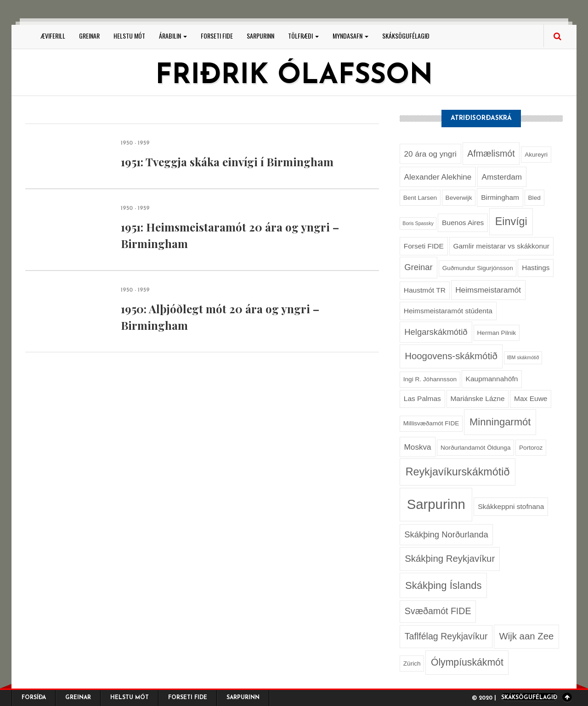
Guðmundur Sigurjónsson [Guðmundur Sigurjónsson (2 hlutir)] (478, 268)
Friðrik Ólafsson (294, 76)
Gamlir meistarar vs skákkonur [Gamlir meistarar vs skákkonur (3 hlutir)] (501, 246)
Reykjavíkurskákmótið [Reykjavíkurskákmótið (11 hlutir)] (458, 472)
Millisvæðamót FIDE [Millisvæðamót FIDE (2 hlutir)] (431, 423)
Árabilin (173, 36)
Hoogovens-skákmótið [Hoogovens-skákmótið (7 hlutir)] (451, 356)
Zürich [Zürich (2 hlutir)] (412, 664)
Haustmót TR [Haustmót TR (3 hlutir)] (425, 290)
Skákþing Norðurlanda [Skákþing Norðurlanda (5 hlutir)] (446, 534)
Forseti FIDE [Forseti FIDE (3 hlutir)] (424, 246)
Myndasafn (351, 36)
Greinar (89, 36)
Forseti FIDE (217, 36)
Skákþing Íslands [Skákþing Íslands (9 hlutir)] (443, 585)
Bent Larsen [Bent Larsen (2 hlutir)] (420, 198)
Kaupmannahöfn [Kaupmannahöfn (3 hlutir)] (492, 379)
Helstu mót (129, 36)
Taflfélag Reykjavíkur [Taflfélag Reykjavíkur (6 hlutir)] (446, 636)
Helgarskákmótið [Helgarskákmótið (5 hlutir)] (436, 332)
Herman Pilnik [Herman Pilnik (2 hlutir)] (497, 333)
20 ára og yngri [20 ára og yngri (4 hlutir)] (430, 154)
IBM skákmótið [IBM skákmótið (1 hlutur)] (523, 357)
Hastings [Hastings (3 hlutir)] (536, 268)
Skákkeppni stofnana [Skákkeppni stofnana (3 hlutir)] (511, 506)
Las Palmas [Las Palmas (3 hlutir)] (422, 398)
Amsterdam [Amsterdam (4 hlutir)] (502, 177)
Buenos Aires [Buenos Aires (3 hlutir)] (463, 223)
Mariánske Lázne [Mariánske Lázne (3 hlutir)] (477, 398)
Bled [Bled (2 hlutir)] (534, 198)
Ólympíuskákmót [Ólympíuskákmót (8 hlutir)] (467, 662)
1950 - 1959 (135, 143)
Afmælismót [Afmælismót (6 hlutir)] (491, 153)
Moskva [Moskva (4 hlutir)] (418, 447)
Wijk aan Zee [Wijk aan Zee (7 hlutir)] (526, 636)
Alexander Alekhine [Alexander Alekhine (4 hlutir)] (438, 177)
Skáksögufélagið (406, 36)
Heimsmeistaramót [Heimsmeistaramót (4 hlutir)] (488, 290)
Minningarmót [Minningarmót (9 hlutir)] (500, 422)
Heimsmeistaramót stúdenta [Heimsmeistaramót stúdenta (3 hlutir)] (448, 311)
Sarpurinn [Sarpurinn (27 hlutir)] (436, 504)
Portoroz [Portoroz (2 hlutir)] (531, 448)
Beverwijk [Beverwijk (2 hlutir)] (459, 198)
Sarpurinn (260, 36)
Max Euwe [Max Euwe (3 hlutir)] (531, 398)
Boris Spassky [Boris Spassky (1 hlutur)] (418, 223)
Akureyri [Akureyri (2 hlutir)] (536, 155)
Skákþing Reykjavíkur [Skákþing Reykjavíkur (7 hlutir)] (450, 559)
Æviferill (53, 36)
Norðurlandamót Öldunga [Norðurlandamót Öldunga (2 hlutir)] (475, 448)
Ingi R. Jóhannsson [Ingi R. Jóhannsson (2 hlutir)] (430, 379)
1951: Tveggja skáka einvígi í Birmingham (227, 162)
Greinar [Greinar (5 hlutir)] (418, 267)
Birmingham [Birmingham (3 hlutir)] (500, 197)
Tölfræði (303, 36)
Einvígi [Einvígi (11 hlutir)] (511, 221)
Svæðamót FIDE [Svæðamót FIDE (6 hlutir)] (438, 611)
